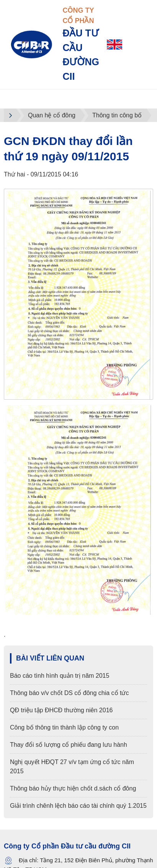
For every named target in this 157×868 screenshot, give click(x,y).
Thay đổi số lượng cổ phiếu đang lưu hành (69, 745)
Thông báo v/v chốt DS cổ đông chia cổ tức (69, 693)
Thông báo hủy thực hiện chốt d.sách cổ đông (73, 788)
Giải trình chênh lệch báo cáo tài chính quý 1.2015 (78, 806)
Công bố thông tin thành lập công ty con (64, 727)
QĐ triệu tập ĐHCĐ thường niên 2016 (61, 710)
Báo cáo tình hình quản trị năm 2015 (60, 676)
